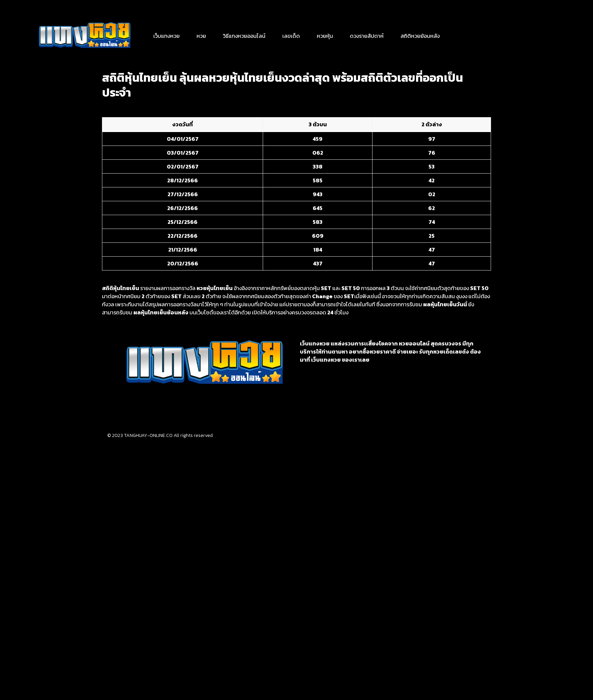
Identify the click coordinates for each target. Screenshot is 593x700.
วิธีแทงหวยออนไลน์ (244, 36)
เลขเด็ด (291, 36)
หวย (201, 36)
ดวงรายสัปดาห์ (367, 36)
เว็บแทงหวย (166, 36)
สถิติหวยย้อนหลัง (420, 36)
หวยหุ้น (325, 36)
